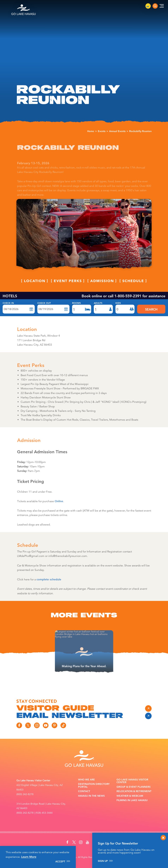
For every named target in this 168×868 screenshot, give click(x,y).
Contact (84, 791)
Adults (98, 303)
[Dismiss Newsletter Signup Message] (163, 838)
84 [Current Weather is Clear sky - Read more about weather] (148, 6)
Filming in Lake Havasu (132, 800)
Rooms (76, 303)
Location (35, 289)
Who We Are (86, 780)
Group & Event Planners (134, 787)
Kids (118, 303)
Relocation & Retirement (134, 791)
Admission (102, 289)
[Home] (23, 6)
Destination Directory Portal (94, 785)
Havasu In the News (91, 796)
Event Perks (68, 289)
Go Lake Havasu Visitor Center (132, 781)
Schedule (133, 289)
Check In (8, 303)
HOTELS (10, 296)
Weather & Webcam (130, 796)
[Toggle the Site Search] (155, 6)
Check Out (44, 303)
